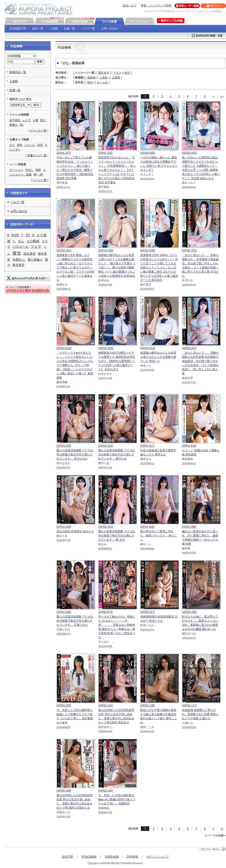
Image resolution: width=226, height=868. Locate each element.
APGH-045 (148, 153)
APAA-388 (189, 527)
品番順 (116, 78)
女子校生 (15, 120)
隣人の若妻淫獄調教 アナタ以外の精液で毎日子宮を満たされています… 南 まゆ (117, 536)
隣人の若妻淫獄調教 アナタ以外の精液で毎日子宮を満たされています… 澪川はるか (75, 454)
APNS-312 (106, 527)
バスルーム (21, 247)
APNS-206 (189, 612)
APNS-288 (64, 612)
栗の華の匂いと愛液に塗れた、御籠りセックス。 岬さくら (159, 536)
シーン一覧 (40, 180)
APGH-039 (106, 250)
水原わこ (19, 259)
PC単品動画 (89, 857)
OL (21, 125)
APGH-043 (189, 153)
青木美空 (18, 265)
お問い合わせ (109, 29)
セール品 (102, 82)
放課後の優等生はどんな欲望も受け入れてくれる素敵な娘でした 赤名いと (158, 357)
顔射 (38, 170)
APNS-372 (189, 250)
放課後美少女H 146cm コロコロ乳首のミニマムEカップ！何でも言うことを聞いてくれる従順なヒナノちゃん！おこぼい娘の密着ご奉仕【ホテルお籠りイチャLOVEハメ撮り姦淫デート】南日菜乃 (159, 268)
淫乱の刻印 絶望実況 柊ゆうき (75, 531)
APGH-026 (106, 348)
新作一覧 (38, 29)
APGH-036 (148, 250)
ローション (16, 170)
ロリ (12, 145)
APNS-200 (64, 705)
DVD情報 (132, 857)
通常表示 (104, 73)
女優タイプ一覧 (37, 155)
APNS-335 (64, 446)
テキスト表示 (122, 73)
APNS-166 (64, 791)
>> (222, 96)
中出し (29, 170)
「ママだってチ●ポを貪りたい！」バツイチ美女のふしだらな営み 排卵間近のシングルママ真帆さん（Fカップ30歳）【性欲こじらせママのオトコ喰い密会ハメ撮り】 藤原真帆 (75, 365)
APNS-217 (147, 612)
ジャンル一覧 (38, 131)
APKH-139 (147, 705)
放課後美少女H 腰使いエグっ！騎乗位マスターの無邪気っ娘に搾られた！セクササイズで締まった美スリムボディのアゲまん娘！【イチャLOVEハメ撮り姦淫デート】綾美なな (75, 268)
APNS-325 (106, 446)
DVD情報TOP (18, 29)
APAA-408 (147, 527)
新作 (90, 82)
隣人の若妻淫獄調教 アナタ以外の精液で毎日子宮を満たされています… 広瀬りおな (75, 621)
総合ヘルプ (130, 6)
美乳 (20, 145)
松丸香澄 (30, 254)
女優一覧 (69, 29)
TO (28, 235)
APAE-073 (106, 612)
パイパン (30, 145)
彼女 (17, 253)
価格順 (91, 78)
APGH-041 (64, 250)
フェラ (36, 247)
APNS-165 (106, 791)
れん (21, 241)
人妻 (36, 120)
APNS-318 (64, 527)
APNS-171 (189, 705)
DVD (15, 235)
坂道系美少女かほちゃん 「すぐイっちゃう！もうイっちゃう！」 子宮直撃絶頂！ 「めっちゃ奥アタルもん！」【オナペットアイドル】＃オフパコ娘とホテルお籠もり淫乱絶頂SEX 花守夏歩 (117, 170)
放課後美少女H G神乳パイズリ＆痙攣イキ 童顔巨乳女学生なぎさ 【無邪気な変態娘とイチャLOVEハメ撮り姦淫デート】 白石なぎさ (117, 361)
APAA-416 (189, 446)
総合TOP (68, 857)
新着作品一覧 (18, 72)
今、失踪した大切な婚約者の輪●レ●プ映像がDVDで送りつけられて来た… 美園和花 (117, 799)
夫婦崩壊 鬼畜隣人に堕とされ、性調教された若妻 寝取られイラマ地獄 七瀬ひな (200, 714)
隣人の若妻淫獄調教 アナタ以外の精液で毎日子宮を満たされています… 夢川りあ (117, 454)
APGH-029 (64, 348)
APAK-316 (106, 153)
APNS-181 (106, 705)
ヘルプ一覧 (88, 29)
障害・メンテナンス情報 (156, 6)
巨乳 (40, 145)
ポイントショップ (158, 857)
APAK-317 (64, 153)
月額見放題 (112, 857)
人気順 (54, 29)
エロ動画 (33, 241)
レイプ (27, 120)
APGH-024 (148, 348)
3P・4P (38, 175)
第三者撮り (35, 260)
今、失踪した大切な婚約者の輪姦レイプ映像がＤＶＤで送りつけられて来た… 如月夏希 (75, 714)
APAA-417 (147, 446)
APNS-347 (189, 348)
